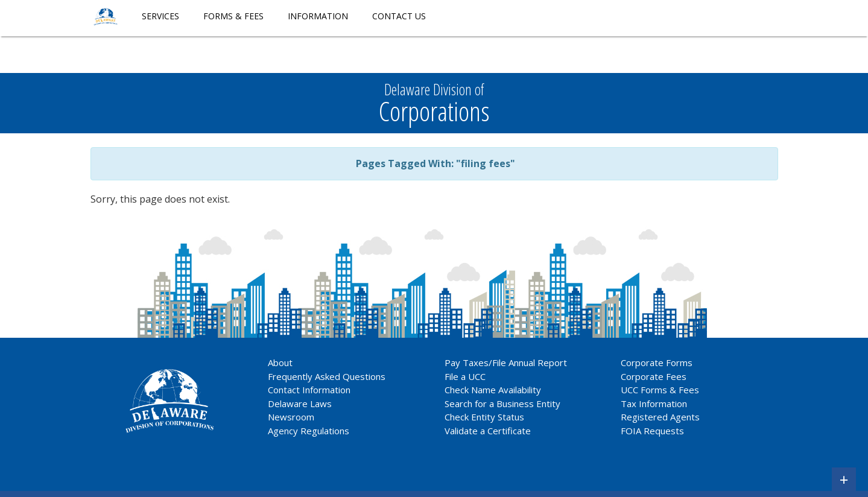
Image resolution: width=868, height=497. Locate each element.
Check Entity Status (484, 417)
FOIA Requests (652, 431)
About (280, 362)
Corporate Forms (657, 362)
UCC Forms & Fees (660, 390)
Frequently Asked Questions (327, 376)
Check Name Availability (493, 390)
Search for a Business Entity (502, 404)
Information (318, 16)
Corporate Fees (654, 376)
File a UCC (465, 376)
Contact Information (309, 390)
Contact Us (399, 16)
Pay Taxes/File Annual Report (506, 362)
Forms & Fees (233, 16)
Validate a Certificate (488, 431)
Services (160, 16)
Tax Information (654, 404)
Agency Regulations (309, 431)
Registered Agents (660, 417)
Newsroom (291, 417)
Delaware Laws (301, 404)
